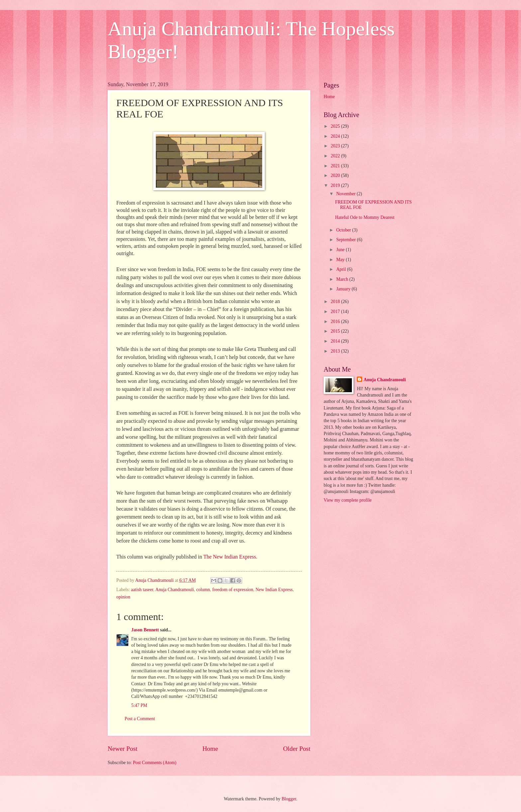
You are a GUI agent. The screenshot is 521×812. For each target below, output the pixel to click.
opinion (123, 597)
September (347, 240)
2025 (336, 126)
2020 (336, 175)
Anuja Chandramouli (174, 590)
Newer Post (123, 749)
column (203, 590)
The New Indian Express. (230, 557)
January (344, 289)
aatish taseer (142, 590)
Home (210, 749)
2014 (336, 341)
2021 (336, 166)
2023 (336, 146)
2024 (336, 136)
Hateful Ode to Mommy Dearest (365, 217)
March (343, 279)
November (347, 194)
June (341, 250)
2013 (336, 351)
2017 (336, 312)
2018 (336, 302)
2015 (336, 331)
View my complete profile (348, 500)
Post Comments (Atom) (155, 763)
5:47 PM (139, 705)
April (342, 269)
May (341, 260)
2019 (336, 185)
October (344, 230)
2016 (336, 322)
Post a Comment (140, 719)
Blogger (289, 799)
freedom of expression (233, 590)
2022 (336, 156)
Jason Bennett (145, 630)
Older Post (297, 749)
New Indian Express (274, 590)
